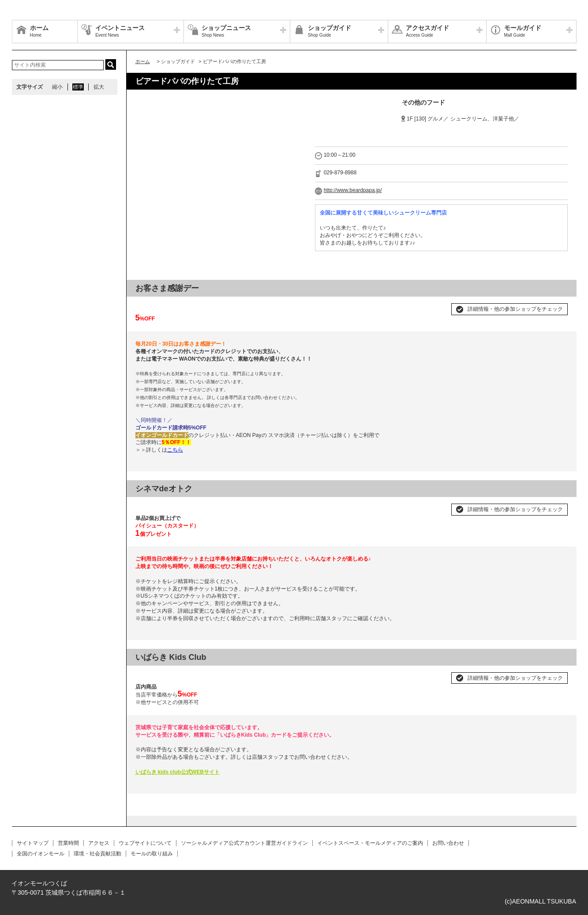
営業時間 (68, 843)
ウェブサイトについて (145, 843)
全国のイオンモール (41, 854)
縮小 (57, 87)
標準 (78, 87)
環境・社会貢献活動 (97, 854)
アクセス (99, 843)
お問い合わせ (448, 843)
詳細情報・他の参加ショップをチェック (515, 309)
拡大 (99, 87)
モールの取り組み (152, 854)
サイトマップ (33, 843)
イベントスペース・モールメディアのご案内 (370, 843)
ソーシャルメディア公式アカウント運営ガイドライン (244, 843)
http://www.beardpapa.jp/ (353, 190)
